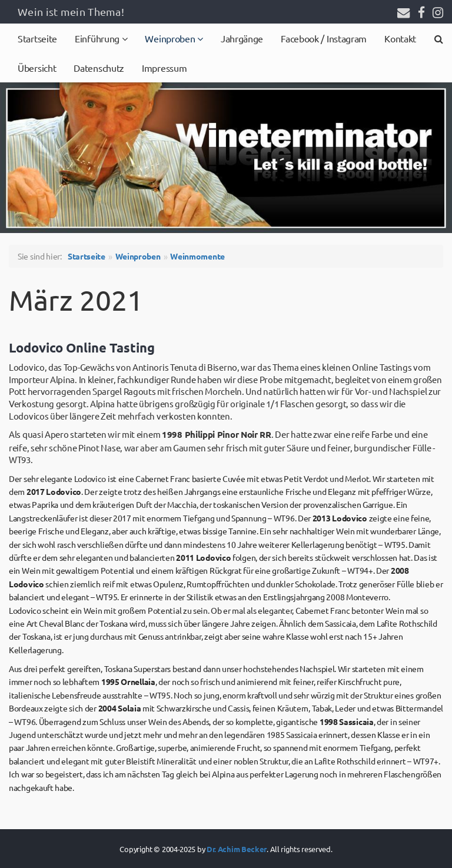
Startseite (37, 38)
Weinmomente (197, 256)
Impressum (164, 68)
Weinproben (171, 38)
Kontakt (400, 38)
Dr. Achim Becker (237, 849)
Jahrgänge (242, 38)
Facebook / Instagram (324, 38)
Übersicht (37, 68)
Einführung (98, 38)
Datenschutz (99, 68)
